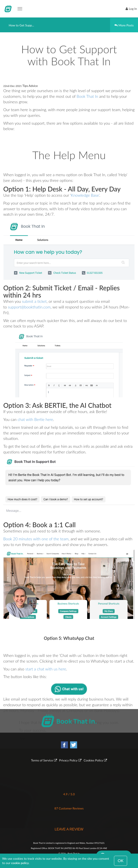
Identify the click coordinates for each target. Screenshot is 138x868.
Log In (133, 9)
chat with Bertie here (35, 419)
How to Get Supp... (21, 25)
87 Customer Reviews (69, 808)
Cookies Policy (93, 760)
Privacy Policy (68, 760)
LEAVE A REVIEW (69, 829)
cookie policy (20, 863)
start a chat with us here (46, 669)
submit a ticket (34, 301)
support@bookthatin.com (29, 307)
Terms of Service (42, 760)
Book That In (87, 96)
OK (121, 861)
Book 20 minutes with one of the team (36, 539)
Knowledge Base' (85, 195)
